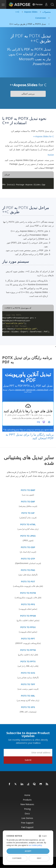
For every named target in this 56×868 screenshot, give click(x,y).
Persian (37, 4)
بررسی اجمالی (28, 94)
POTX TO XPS (28, 707)
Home (27, 795)
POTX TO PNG (28, 570)
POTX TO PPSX (28, 627)
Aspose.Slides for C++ (43, 136)
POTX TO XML (28, 696)
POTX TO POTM (28, 593)
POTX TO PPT (28, 639)
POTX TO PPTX (28, 662)
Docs (27, 813)
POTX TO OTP (28, 559)
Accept (28, 851)
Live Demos (27, 818)
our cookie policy (35, 845)
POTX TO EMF (28, 502)
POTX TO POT (28, 582)
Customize (17, 858)
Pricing (27, 809)
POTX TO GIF (28, 513)
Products (27, 800)
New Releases (27, 804)
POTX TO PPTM (28, 650)
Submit (28, 760)
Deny (39, 858)
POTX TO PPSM (28, 616)
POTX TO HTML (28, 524)
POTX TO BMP (28, 490)
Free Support (27, 823)
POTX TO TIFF (28, 684)
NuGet (51, 155)
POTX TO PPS (28, 604)
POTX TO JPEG (28, 536)
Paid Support (27, 827)
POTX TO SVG (28, 673)
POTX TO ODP (28, 547)
